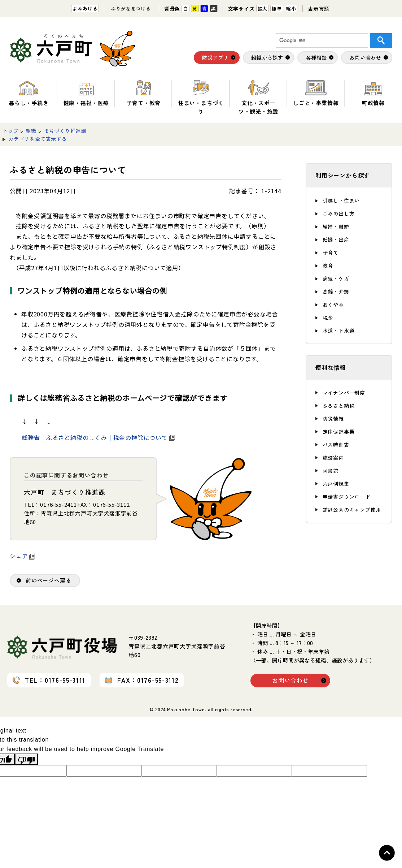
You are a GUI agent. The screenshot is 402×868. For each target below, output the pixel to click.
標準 (277, 8)
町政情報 (373, 93)
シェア (22, 556)
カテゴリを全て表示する (38, 139)
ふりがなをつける (131, 8)
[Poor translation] (26, 759)
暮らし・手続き (29, 93)
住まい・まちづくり (201, 98)
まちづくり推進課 (65, 131)
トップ (10, 131)
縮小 (291, 8)
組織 (31, 131)
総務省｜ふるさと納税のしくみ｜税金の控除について (99, 437)
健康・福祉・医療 (86, 93)
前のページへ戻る (48, 580)
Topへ (387, 853)
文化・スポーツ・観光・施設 (259, 98)
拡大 (263, 8)
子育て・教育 (143, 93)
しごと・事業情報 (316, 93)
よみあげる (85, 8)
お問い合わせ (290, 680)
